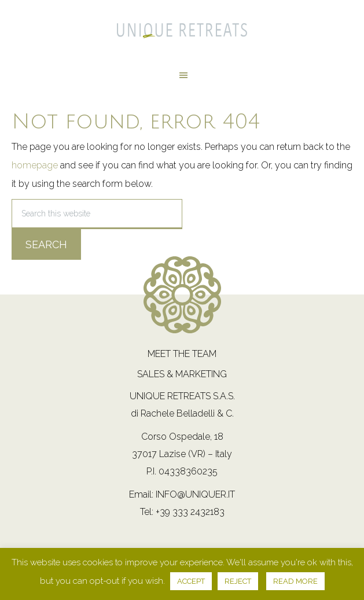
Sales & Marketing (182, 374)
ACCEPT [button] (191, 581)
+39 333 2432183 (190, 512)
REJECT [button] (238, 581)
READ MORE (295, 581)
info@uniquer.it (195, 494)
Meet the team (182, 354)
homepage (35, 165)
